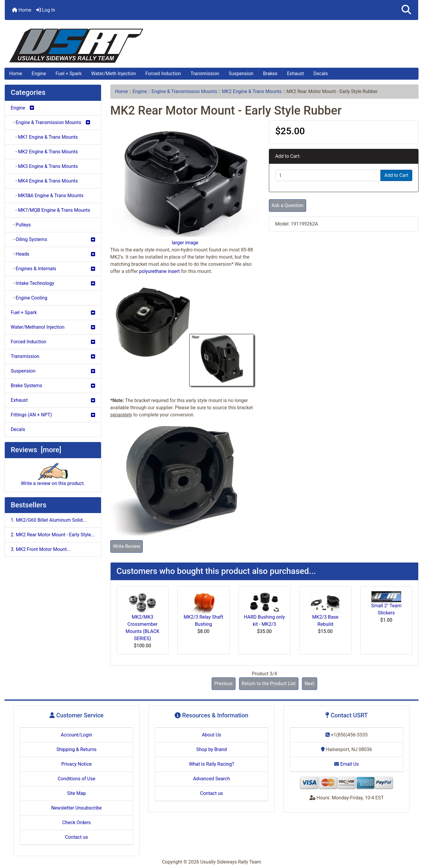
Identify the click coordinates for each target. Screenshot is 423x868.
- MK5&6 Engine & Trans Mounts (47, 196)
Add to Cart (396, 175)
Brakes (270, 74)
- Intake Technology (53, 283)
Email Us (346, 764)
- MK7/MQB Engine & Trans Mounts (51, 210)
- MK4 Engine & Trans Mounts (44, 181)
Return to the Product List (269, 684)
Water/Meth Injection (114, 74)
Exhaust (296, 74)
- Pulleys (21, 225)
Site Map (76, 793)
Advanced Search (212, 779)
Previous (224, 684)
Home (22, 10)
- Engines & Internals (53, 269)
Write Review (127, 546)
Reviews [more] (36, 450)
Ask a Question (288, 205)
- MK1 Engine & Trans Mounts (44, 137)
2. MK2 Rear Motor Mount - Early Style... (53, 535)
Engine (39, 74)
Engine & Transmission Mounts (184, 91)
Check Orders (77, 823)
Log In (46, 10)
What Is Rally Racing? (212, 764)
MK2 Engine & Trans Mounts (252, 91)
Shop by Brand (211, 749)
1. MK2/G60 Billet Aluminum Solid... (49, 520)
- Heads (53, 254)
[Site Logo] (211, 46)
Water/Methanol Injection (53, 327)
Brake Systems (53, 386)
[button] (406, 10)
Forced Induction (163, 74)
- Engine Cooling (29, 298)
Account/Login (76, 735)
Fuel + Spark (69, 74)
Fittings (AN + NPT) (53, 415)
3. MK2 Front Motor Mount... (41, 549)
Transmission (205, 74)
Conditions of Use (76, 779)
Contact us (76, 837)
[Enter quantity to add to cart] (328, 175)
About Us (211, 735)
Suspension (241, 74)
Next (310, 684)
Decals (321, 74)
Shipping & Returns (76, 749)
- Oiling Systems (53, 239)
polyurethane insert (160, 271)
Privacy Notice (76, 764)
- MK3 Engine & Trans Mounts (44, 166)
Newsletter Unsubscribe (77, 808)
